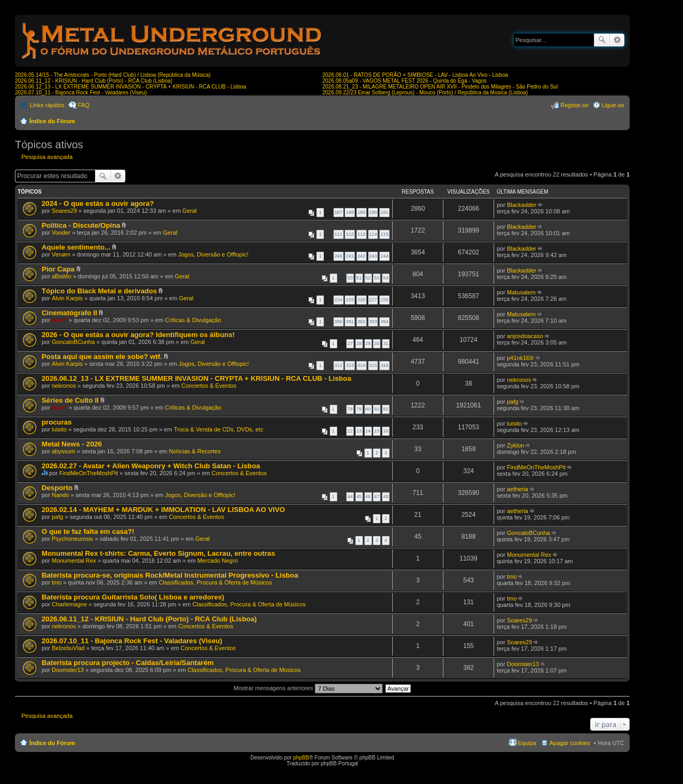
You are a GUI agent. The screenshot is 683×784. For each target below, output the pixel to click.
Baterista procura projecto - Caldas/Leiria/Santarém (128, 663)
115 (384, 234)
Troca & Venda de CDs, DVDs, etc (219, 429)
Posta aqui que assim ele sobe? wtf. (102, 357)
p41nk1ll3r (521, 358)
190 (373, 212)
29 (368, 343)
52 (368, 278)
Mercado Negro (218, 561)
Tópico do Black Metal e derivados (99, 291)
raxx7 (59, 320)
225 (350, 300)
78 (350, 409)
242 (362, 256)
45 (359, 497)
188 (350, 212)
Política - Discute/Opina (81, 225)
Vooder (61, 233)
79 (359, 409)
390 (339, 322)
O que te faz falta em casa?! (88, 531)
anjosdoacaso (525, 336)
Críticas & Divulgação (193, 320)
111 (339, 234)
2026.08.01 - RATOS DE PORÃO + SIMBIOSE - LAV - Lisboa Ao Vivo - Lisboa (415, 75)
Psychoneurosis (73, 539)
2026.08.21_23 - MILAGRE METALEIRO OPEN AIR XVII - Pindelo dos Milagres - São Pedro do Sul (440, 87)
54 (386, 278)
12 (350, 431)
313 (350, 365)
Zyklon (515, 445)
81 (377, 409)
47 (377, 497)
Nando (60, 495)
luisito (59, 429)
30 (377, 343)
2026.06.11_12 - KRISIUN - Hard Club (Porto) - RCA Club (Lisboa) (94, 81)
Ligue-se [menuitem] (613, 105)
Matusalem (521, 292)
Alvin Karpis (67, 298)
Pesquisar (602, 40)
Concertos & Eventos (209, 386)
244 (384, 256)
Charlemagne (69, 604)
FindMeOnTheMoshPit (89, 473)
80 (368, 409)
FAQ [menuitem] (84, 105)
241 (350, 256)
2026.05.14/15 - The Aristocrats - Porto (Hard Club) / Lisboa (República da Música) (113, 75)
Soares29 (64, 211)
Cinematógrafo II (69, 313)
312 (339, 365)
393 (373, 322)
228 (384, 300)
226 (362, 300)
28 (359, 343)
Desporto (57, 488)
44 (350, 497)
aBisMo (62, 276)
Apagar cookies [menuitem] (570, 743)
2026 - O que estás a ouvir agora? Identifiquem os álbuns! (138, 335)
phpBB (301, 758)
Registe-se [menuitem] (574, 105)
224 (339, 300)
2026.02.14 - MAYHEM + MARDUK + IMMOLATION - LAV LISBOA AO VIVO (163, 510)
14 (368, 431)
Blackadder (522, 205)
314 (362, 365)
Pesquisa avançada (617, 40)
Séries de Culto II (70, 400)
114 (373, 234)
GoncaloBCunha (73, 342)
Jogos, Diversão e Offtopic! (213, 254)
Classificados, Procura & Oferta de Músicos (216, 582)
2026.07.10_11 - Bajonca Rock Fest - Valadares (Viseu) (81, 93)
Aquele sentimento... (76, 247)
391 (350, 322)
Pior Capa (58, 269)
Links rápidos (47, 105)
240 (339, 256)
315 (373, 365)
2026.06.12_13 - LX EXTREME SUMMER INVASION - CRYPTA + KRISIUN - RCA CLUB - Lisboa (130, 87)
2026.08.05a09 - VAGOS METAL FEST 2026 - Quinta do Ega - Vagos (404, 81)
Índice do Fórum (52, 121)
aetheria (518, 489)
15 (377, 431)
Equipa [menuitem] (527, 743)
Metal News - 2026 (72, 444)
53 (377, 278)
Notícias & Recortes (195, 451)
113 (362, 234)
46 (368, 497)
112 (350, 234)
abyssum (63, 451)
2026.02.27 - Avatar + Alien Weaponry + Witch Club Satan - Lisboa (151, 466)
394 (384, 322)
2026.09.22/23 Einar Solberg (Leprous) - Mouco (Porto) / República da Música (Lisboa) (425, 93)
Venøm (61, 254)
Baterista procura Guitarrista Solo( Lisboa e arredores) (133, 597)
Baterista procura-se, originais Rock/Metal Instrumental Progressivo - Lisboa (170, 575)
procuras (57, 422)
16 (386, 431)
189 (362, 212)
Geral (190, 211)
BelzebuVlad (68, 648)
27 (350, 343)
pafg (513, 402)
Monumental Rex (74, 561)
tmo (57, 582)
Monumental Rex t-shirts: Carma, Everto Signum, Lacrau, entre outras (158, 553)
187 (339, 212)
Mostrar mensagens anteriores (308, 688)
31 (386, 343)
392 (362, 322)
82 (386, 409)
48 (386, 497)
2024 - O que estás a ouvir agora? (98, 203)
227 (373, 300)
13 (359, 431)
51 (359, 278)
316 (384, 365)
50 (350, 278)
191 (384, 212)
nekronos (64, 386)
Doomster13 (68, 670)
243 (373, 256)
